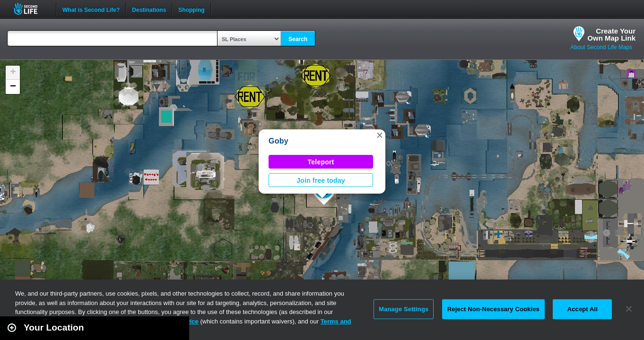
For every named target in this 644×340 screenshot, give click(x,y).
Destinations (149, 9)
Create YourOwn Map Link (611, 34)
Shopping (191, 9)
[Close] (629, 309)
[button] (380, 135)
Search (298, 39)
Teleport (321, 162)
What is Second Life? (91, 9)
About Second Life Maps (601, 47)
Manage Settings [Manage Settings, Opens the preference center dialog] (404, 309)
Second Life (31, 9)
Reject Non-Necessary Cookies (493, 309)
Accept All (583, 309)
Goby (278, 141)
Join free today (321, 180)
